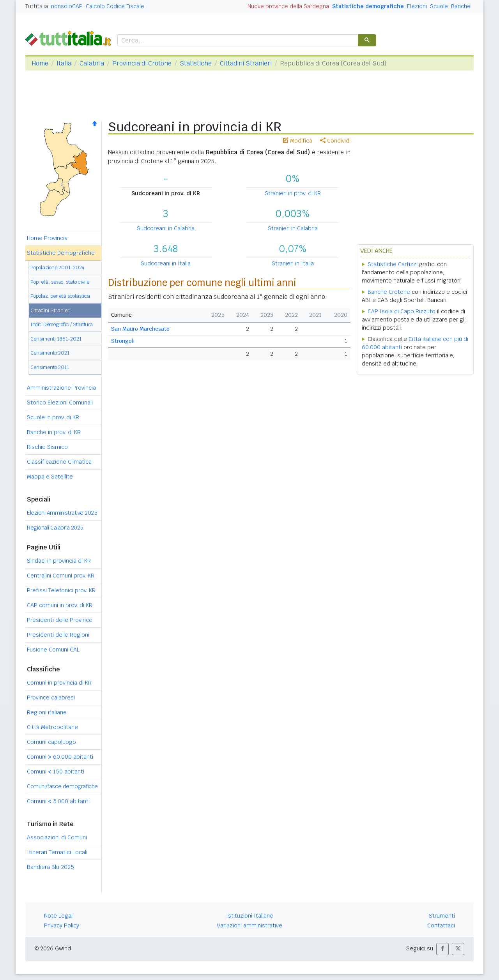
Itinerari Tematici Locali (57, 852)
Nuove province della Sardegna (288, 6)
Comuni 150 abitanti (56, 772)
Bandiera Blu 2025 (50, 867)
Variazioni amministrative (249, 925)
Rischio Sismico (47, 447)
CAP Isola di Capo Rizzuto (402, 311)
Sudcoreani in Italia (166, 263)
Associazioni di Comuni (57, 837)
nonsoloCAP (67, 6)
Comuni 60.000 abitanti (60, 757)
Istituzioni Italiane (250, 916)
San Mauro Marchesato (140, 329)
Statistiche (196, 63)
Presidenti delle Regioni (58, 635)
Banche (461, 6)
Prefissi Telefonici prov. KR (61, 590)
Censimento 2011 (50, 367)
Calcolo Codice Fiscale (115, 6)
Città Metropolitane (52, 727)
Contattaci (441, 925)
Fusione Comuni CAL (53, 650)
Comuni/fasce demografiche (62, 786)
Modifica (298, 141)
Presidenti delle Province (60, 620)
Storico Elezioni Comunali (60, 403)
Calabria (92, 63)
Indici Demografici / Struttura (62, 324)
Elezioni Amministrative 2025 (62, 513)
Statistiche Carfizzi (393, 264)
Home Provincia (47, 238)
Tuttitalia (37, 6)
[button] (442, 949)
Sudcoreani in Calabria (166, 228)
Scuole (439, 6)
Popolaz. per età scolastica (60, 296)
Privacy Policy (62, 925)
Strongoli (123, 341)
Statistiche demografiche (368, 6)
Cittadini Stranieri (246, 63)
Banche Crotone (389, 292)
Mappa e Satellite (50, 477)
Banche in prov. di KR (54, 432)
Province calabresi (51, 697)
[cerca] (237, 41)
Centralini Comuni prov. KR (61, 576)
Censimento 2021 (50, 353)
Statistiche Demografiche (61, 253)
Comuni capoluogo (51, 742)
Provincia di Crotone (142, 63)
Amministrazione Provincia (61, 388)
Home (40, 63)
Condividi (335, 141)
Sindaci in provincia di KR (59, 561)
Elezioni (417, 6)
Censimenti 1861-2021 (56, 339)
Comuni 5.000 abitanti (58, 801)
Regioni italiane (47, 712)
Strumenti (442, 916)
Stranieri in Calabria (293, 228)
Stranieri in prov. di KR (293, 193)
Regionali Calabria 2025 (55, 528)
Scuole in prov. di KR (53, 417)
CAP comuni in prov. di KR (60, 605)
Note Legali (59, 916)
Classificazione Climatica (59, 462)
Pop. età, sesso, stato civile (60, 282)
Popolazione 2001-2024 (58, 268)
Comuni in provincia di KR (59, 683)
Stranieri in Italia (293, 263)
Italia (64, 63)
